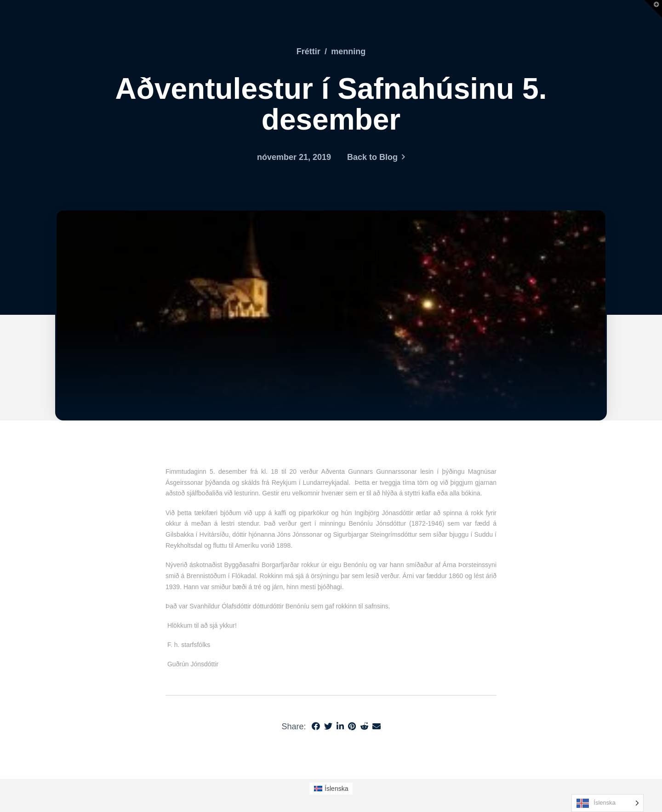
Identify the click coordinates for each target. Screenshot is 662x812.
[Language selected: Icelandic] (608, 803)
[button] (653, 9)
